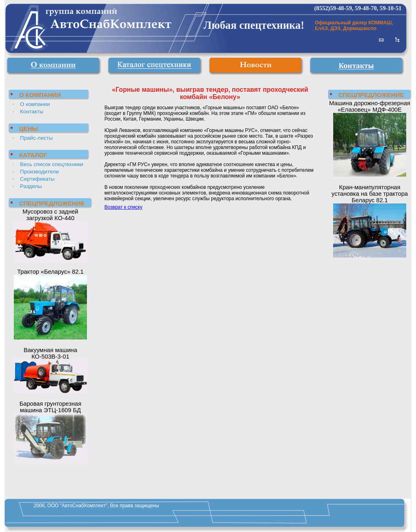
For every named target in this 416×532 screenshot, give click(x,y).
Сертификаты (37, 179)
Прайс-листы (36, 138)
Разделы (31, 186)
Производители (39, 172)
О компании (35, 104)
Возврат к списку (123, 207)
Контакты (32, 111)
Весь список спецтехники (51, 164)
